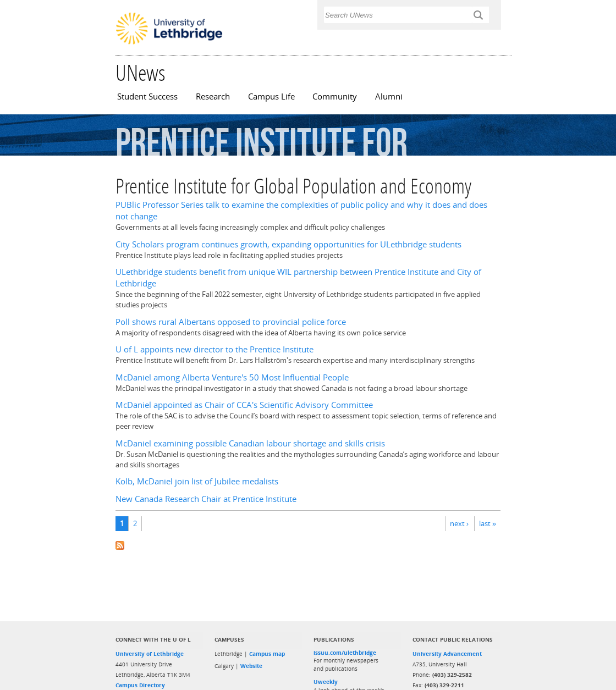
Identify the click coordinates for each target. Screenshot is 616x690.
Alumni (389, 96)
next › (459, 523)
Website (251, 666)
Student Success (147, 96)
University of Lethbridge (150, 654)
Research (213, 96)
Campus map (267, 654)
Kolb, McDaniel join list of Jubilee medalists (197, 481)
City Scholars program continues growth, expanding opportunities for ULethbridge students (288, 244)
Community (335, 96)
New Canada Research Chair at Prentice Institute (206, 499)
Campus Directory (140, 685)
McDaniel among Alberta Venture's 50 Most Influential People (232, 377)
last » (488, 523)
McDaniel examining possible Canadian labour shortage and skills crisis (250, 443)
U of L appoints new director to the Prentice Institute (215, 349)
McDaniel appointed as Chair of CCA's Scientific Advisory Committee (244, 405)
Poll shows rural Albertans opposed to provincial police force (231, 322)
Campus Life (271, 96)
